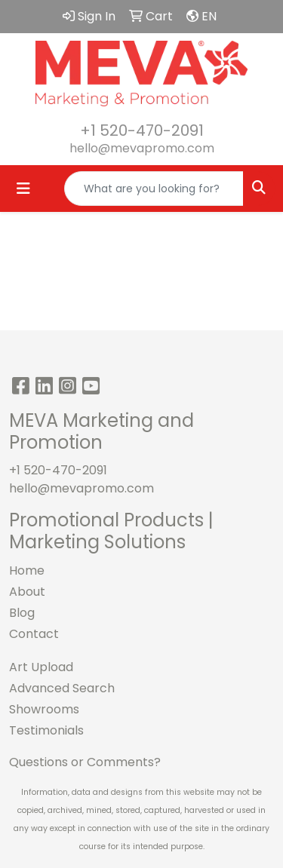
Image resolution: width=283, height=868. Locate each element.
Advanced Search (62, 688)
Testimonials (46, 730)
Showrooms (44, 709)
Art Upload (41, 667)
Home (27, 570)
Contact (34, 634)
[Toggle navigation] (23, 189)
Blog (22, 613)
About (27, 592)
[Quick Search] (154, 189)
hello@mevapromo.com (142, 148)
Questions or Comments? (85, 762)
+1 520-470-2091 (142, 130)
